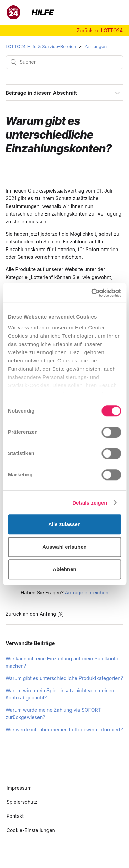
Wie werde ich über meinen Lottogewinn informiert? (64, 730)
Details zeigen (90, 503)
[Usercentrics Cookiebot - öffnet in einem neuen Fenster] (92, 293)
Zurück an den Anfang (34, 614)
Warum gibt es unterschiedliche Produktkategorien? (64, 678)
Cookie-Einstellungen (31, 830)
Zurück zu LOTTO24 (100, 30)
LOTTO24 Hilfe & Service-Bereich (41, 46)
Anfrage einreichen (87, 593)
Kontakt (15, 816)
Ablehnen (64, 569)
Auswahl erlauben (64, 547)
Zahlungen (95, 46)
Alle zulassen (64, 524)
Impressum (19, 788)
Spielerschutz (22, 802)
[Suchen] (64, 62)
